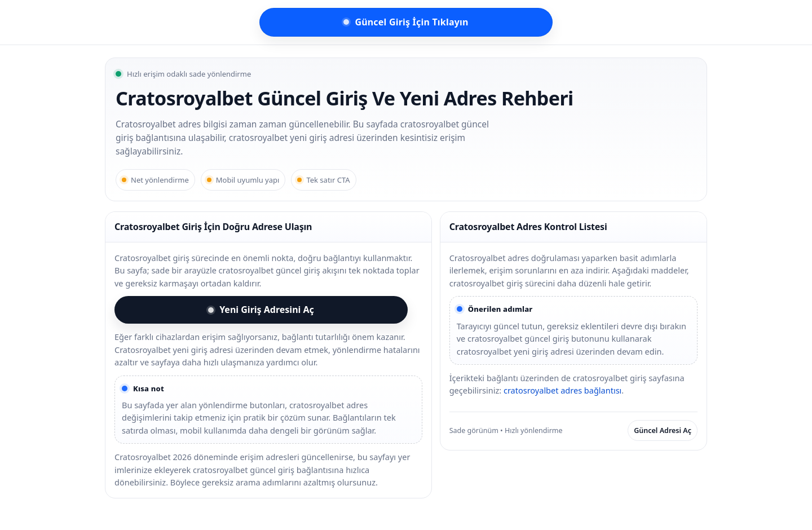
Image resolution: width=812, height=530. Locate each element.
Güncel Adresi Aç (663, 430)
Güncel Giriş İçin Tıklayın (406, 22)
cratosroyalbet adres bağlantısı (562, 390)
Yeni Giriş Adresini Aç (261, 310)
